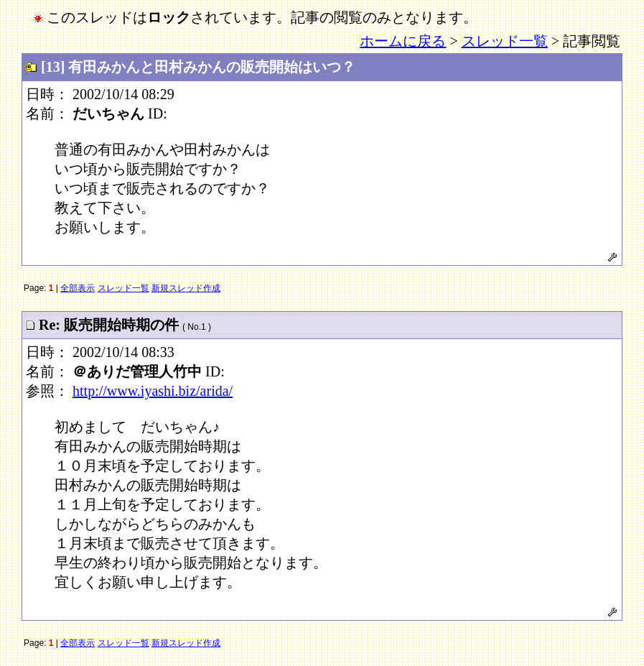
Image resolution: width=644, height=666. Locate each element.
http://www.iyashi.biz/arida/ (153, 391)
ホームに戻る (403, 41)
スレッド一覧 (505, 41)
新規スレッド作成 (186, 288)
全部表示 (78, 288)
